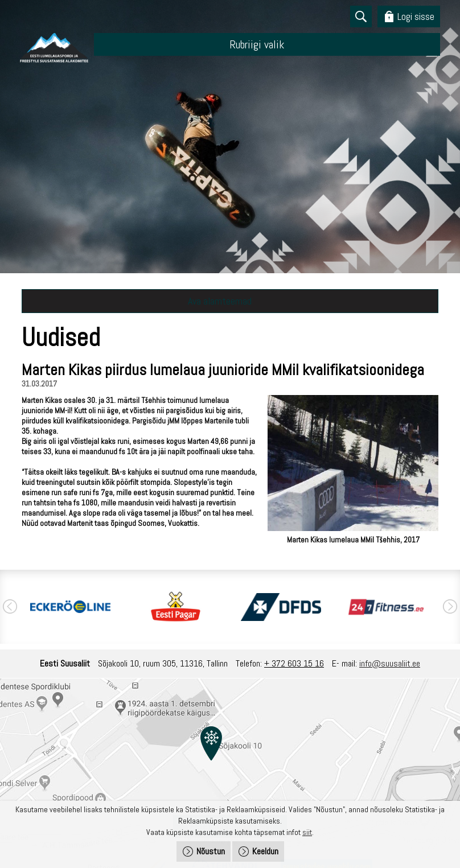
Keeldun (265, 851)
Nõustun (211, 851)
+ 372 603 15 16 (294, 663)
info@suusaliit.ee (390, 663)
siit (307, 832)
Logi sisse (416, 16)
